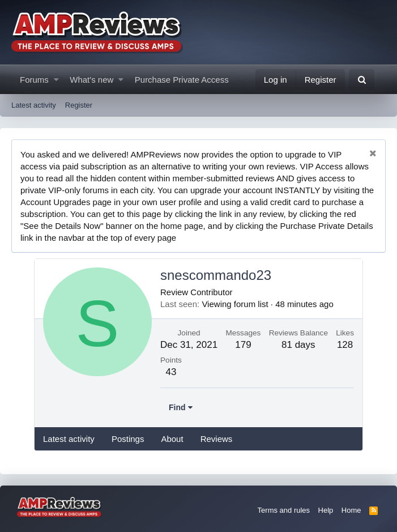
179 (243, 345)
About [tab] (172, 439)
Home (351, 510)
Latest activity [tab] (69, 439)
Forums (34, 80)
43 (171, 372)
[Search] (362, 80)
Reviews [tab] (217, 439)
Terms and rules (284, 510)
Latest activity (34, 105)
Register (79, 105)
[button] (56, 80)
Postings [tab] (128, 439)
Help (326, 510)
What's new (91, 80)
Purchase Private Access (182, 80)
